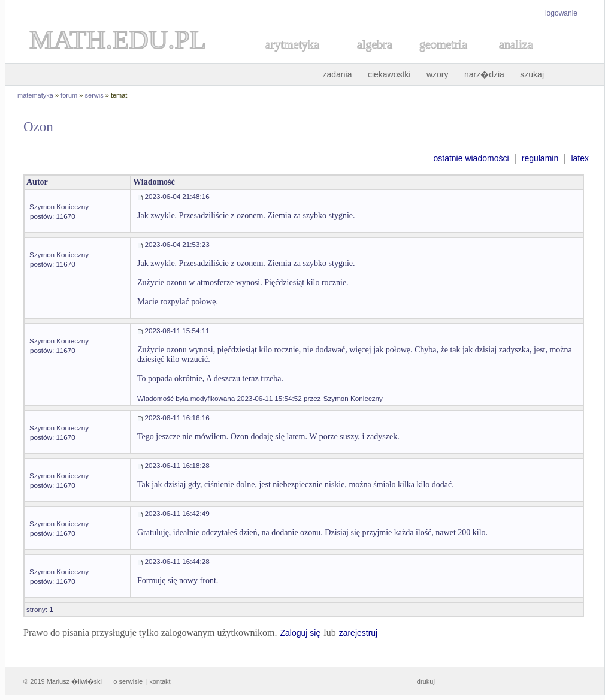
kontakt (160, 681)
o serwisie (128, 681)
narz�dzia (484, 74)
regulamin (540, 158)
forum (69, 95)
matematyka (35, 95)
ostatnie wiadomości (471, 158)
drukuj (426, 681)
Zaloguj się (300, 633)
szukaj (532, 74)
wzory (438, 74)
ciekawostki (389, 74)
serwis (94, 95)
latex (580, 158)
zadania (337, 74)
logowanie (561, 13)
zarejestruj (359, 633)
